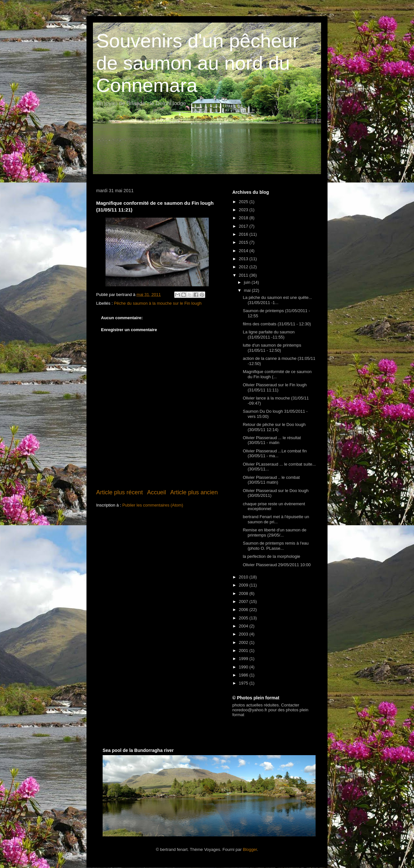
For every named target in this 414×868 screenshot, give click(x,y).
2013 (244, 259)
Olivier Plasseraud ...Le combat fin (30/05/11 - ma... (275, 454)
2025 (244, 202)
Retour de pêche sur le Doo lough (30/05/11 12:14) (274, 427)
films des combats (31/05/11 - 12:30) (277, 324)
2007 (244, 602)
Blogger (250, 849)
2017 (244, 226)
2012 (244, 267)
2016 (244, 234)
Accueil (157, 492)
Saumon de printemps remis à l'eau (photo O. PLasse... (276, 546)
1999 (244, 659)
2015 (244, 242)
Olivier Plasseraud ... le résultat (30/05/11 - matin (272, 440)
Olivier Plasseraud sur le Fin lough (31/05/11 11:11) (275, 387)
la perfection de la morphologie (271, 556)
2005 (244, 618)
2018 (244, 218)
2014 (244, 251)
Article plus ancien (194, 492)
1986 (244, 675)
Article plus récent (120, 492)
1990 (244, 667)
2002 (244, 642)
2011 (244, 275)
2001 (244, 651)
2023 (244, 210)
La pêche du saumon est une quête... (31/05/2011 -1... (277, 300)
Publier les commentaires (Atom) (153, 505)
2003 (244, 634)
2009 (244, 585)
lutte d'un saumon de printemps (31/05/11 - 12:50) (272, 348)
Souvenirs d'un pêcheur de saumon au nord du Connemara (198, 63)
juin (248, 282)
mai (248, 290)
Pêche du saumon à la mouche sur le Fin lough (158, 303)
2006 (244, 610)
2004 (244, 626)
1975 (244, 683)
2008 (244, 593)
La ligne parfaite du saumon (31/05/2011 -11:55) (268, 335)
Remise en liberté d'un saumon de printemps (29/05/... (274, 533)
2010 (244, 577)
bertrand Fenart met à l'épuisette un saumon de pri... (276, 519)
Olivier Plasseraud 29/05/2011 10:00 (277, 565)
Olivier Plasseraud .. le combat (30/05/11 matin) (271, 480)
